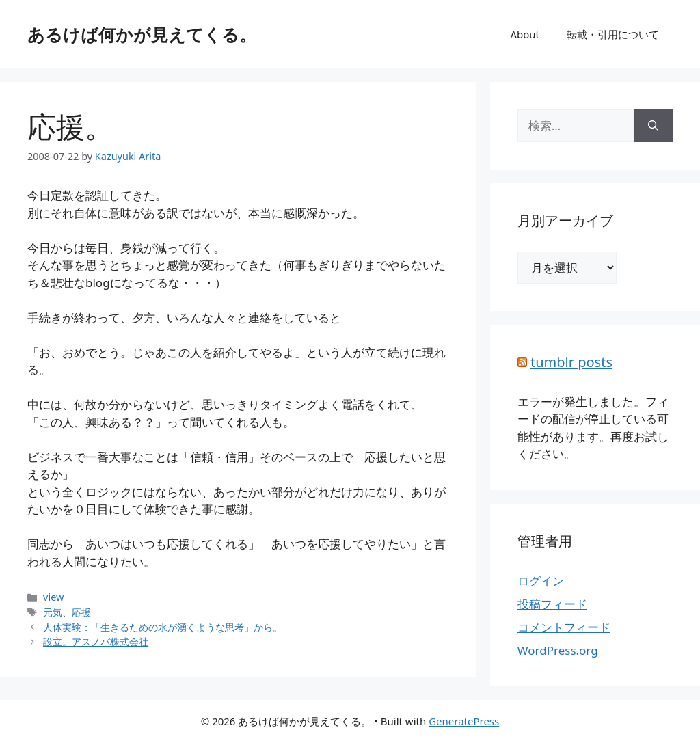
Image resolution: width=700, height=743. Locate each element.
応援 (81, 612)
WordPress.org (558, 650)
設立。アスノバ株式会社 (96, 641)
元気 (53, 612)
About (525, 34)
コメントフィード (564, 627)
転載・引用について (613, 34)
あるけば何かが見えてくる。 (142, 34)
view (53, 597)
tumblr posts (571, 362)
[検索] (653, 126)
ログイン (541, 581)
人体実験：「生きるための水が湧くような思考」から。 (163, 627)
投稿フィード (552, 604)
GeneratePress (464, 721)
